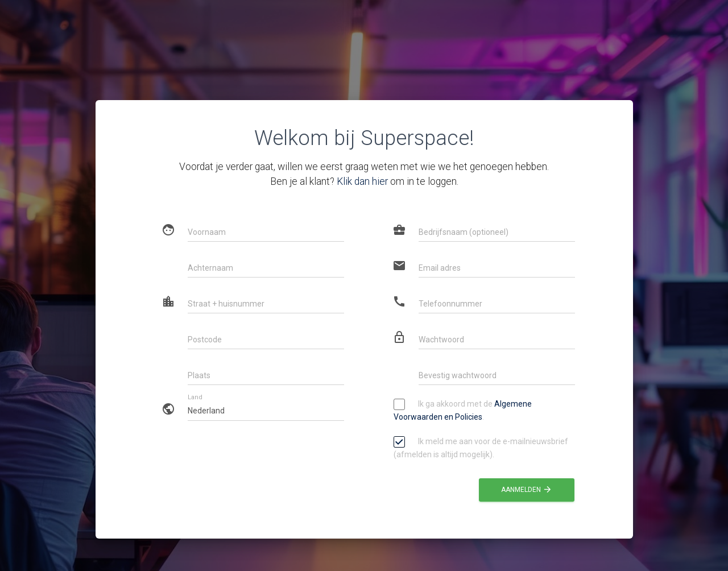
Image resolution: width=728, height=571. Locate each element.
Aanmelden (527, 489)
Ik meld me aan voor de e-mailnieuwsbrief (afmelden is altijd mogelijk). (481, 447)
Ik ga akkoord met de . (463, 410)
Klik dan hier (362, 181)
